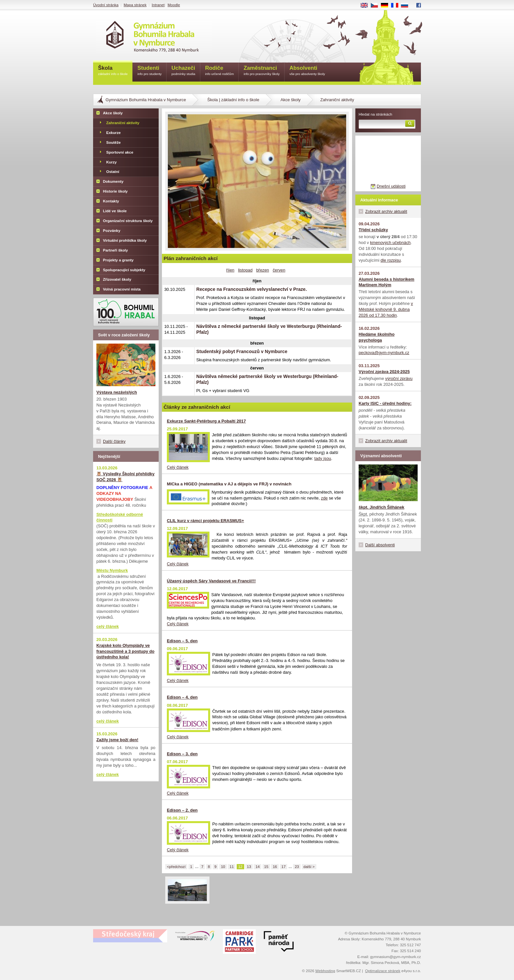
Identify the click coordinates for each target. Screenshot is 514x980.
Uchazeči (183, 71)
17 (284, 867)
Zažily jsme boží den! (117, 740)
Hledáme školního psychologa (377, 337)
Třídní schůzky (373, 230)
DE (387, 6)
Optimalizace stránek (383, 971)
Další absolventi (380, 545)
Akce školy (291, 100)
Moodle (174, 5)
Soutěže (113, 142)
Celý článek (178, 467)
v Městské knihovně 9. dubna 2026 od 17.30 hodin (386, 309)
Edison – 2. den (182, 810)
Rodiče (220, 71)
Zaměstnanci (262, 71)
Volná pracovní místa (122, 289)
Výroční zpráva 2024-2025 (384, 372)
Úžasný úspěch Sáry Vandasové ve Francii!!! (211, 581)
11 (232, 867)
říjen (230, 270)
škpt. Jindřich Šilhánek (381, 507)
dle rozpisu (391, 260)
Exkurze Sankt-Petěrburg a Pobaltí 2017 (206, 421)
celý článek (108, 626)
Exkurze (113, 133)
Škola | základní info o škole (233, 100)
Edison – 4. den (182, 697)
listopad (245, 270)
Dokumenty (113, 181)
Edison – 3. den (182, 754)
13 (249, 867)
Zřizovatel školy (117, 279)
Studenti (149, 71)
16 (275, 867)
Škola (113, 71)
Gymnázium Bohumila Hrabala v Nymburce (146, 100)
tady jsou (323, 458)
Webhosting (325, 971)
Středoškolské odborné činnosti (120, 517)
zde (324, 498)
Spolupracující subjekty (124, 270)
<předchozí (176, 867)
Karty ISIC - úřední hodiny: (385, 403)
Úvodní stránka (106, 5)
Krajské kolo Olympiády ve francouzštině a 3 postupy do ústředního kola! (125, 651)
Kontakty (111, 201)
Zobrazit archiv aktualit (386, 211)
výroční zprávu (399, 378)
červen (279, 270)
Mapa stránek (135, 5)
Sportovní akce (120, 152)
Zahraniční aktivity (123, 123)
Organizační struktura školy (128, 221)
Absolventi (307, 71)
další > (309, 867)
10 (223, 867)
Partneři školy (115, 250)
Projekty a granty (118, 260)
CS (377, 6)
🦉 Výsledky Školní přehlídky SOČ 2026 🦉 (125, 477)
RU (407, 6)
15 (266, 867)
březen (263, 270)
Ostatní (113, 172)
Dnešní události (391, 186)
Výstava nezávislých (117, 392)
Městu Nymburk (112, 570)
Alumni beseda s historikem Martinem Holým (386, 282)
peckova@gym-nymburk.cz (384, 353)
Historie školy (115, 191)
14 (257, 867)
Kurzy (111, 162)
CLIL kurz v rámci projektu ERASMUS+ (206, 521)
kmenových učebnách (390, 243)
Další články (114, 441)
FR (397, 6)
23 (297, 867)
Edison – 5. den (182, 641)
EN (366, 6)
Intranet (158, 5)
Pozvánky (112, 231)
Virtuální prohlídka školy (125, 240)
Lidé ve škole (115, 211)
